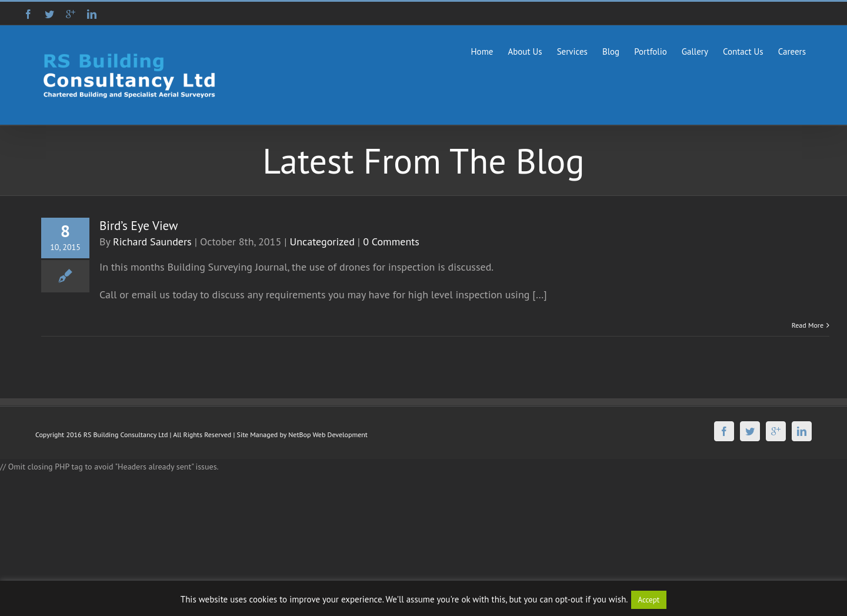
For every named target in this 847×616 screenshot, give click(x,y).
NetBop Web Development (328, 434)
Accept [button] (649, 600)
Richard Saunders (152, 242)
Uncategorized (322, 242)
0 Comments (391, 242)
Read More (808, 325)
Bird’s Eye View (139, 226)
